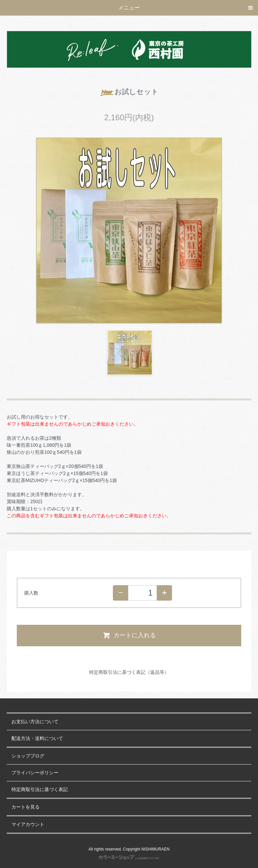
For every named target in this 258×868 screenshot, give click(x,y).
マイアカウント (28, 824)
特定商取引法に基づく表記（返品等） (129, 672)
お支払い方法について (35, 722)
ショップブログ (28, 756)
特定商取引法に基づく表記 (40, 790)
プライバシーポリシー (35, 773)
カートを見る (26, 807)
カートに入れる (129, 635)
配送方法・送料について (37, 739)
